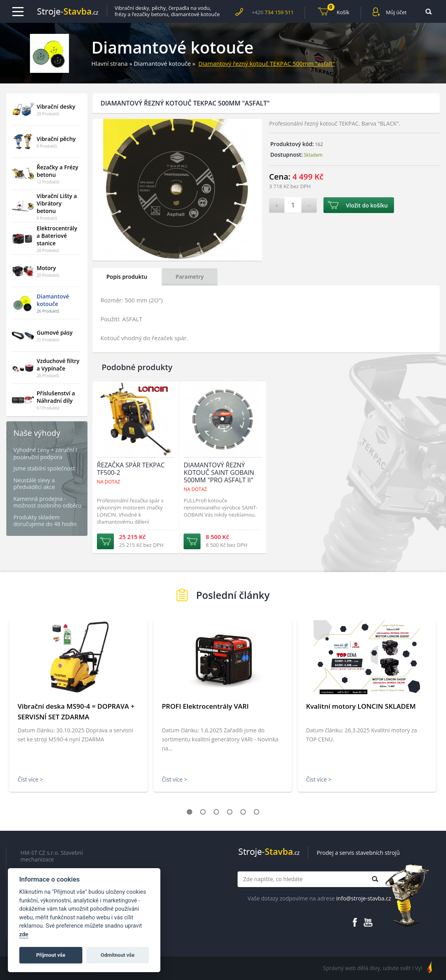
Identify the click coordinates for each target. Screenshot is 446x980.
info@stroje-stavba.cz (363, 898)
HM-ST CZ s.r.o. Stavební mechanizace (52, 856)
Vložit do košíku (367, 205)
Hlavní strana (110, 63)
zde (24, 935)
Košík (338, 11)
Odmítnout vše (118, 955)
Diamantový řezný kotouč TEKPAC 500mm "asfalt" (267, 63)
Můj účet (396, 12)
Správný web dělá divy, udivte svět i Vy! (373, 968)
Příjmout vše (51, 955)
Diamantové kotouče (163, 63)
